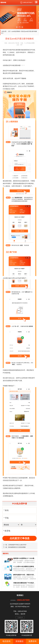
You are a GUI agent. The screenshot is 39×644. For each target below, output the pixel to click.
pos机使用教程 (16, 31)
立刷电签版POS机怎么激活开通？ (18, 545)
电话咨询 (6, 641)
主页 (9, 31)
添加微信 (19, 641)
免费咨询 (32, 641)
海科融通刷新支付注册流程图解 (17, 547)
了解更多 (20, 617)
